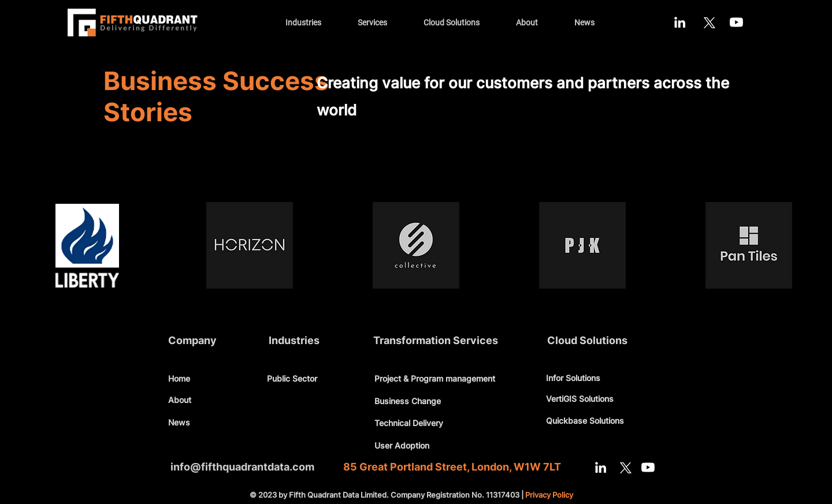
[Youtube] (736, 22)
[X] (708, 22)
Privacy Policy (549, 495)
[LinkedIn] (680, 22)
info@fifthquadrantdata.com (242, 467)
